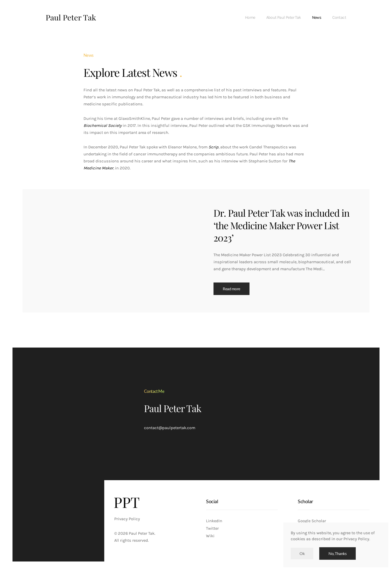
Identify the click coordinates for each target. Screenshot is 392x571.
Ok (302, 553)
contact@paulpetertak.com (170, 428)
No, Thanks (337, 553)
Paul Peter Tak (173, 408)
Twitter (212, 528)
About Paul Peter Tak (284, 17)
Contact (339, 17)
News (317, 17)
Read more (231, 289)
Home (250, 17)
